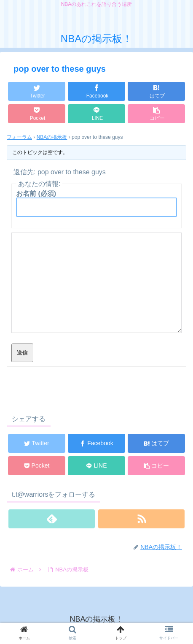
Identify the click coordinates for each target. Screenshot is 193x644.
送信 (22, 353)
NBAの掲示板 (52, 137)
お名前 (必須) (36, 193)
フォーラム (19, 137)
